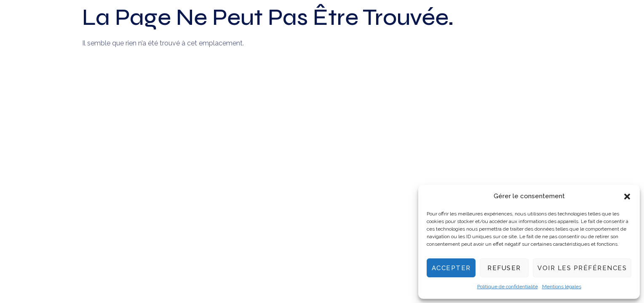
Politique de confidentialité (508, 287)
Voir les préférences (582, 268)
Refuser (504, 268)
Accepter (451, 268)
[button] (627, 197)
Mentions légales (562, 287)
